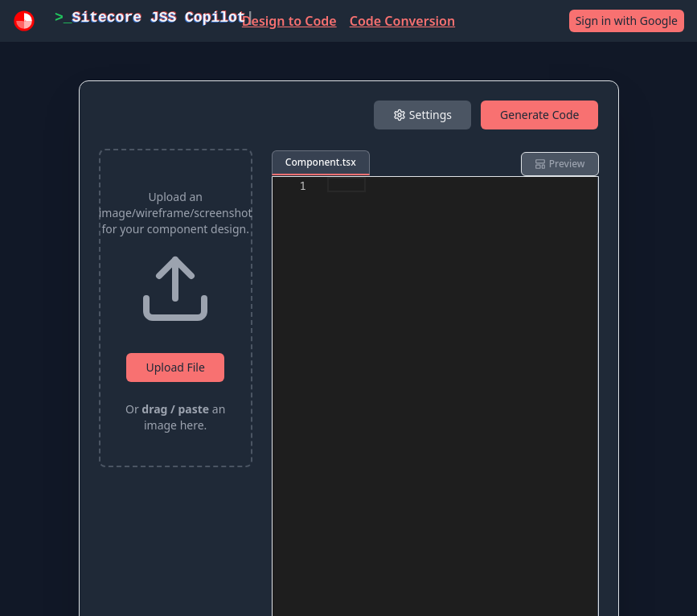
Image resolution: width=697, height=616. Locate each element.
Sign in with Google (627, 21)
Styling (454, 210)
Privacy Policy (378, 555)
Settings (422, 115)
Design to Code (289, 21)
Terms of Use (275, 555)
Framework (310, 210)
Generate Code (539, 115)
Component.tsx (321, 162)
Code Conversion (402, 21)
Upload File (175, 367)
